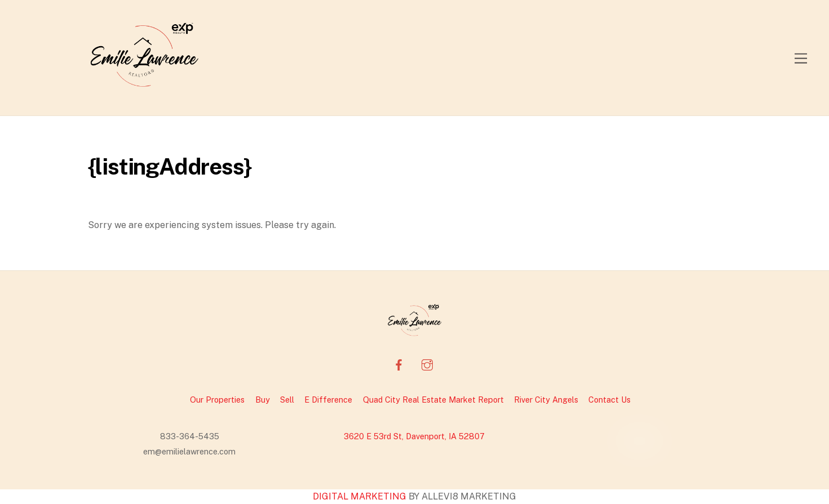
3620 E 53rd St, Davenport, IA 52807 (414, 436)
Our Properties (217, 400)
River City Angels (546, 400)
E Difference (328, 400)
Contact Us (609, 400)
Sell (287, 400)
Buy (263, 400)
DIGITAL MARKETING (361, 496)
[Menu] (801, 58)
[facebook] (399, 363)
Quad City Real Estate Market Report (433, 400)
